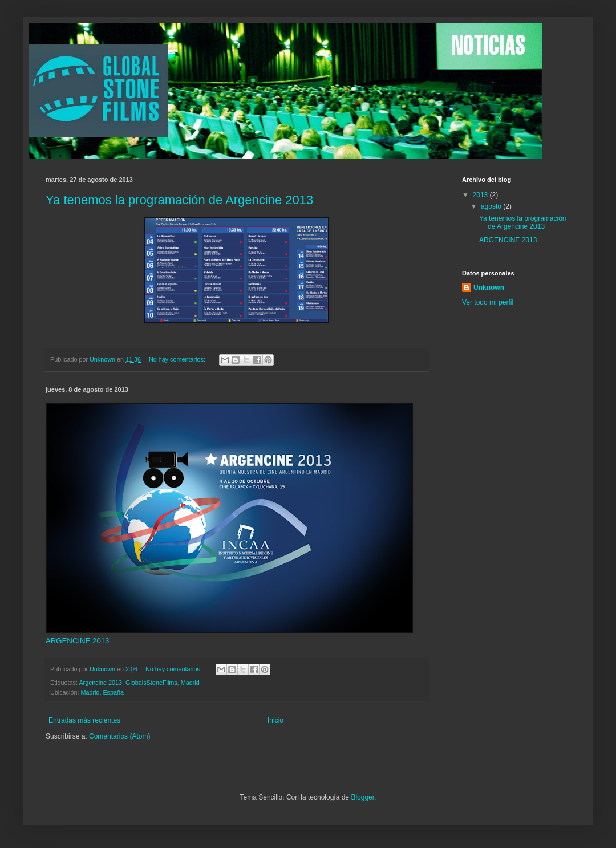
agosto (492, 206)
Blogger (362, 797)
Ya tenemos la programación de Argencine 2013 (179, 200)
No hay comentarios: (178, 359)
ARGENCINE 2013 (77, 641)
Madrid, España (102, 692)
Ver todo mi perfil (488, 302)
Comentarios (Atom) (119, 736)
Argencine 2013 (100, 683)
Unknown (489, 287)
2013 (481, 195)
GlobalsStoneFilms (151, 683)
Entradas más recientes (84, 720)
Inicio (275, 720)
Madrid (190, 683)
